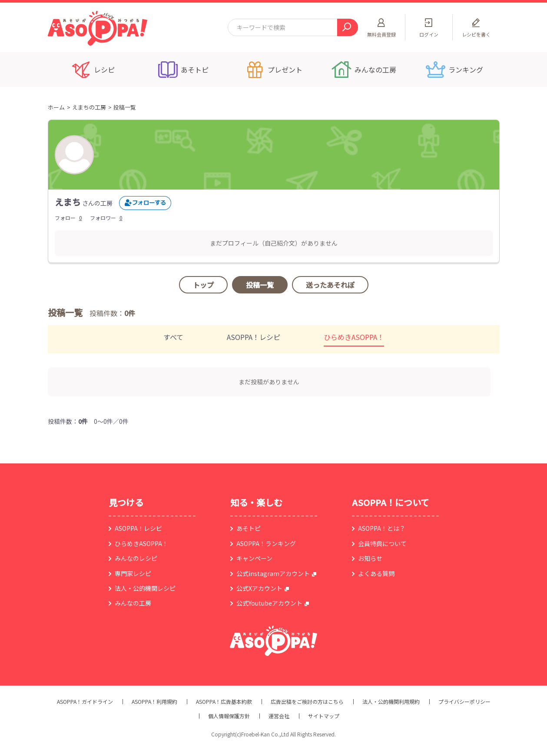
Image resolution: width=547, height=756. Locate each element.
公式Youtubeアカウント (269, 603)
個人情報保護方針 (229, 716)
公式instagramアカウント (273, 573)
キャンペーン (254, 558)
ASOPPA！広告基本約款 (224, 702)
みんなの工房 (133, 603)
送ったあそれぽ (330, 285)
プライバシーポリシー (464, 702)
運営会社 (279, 716)
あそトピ (249, 528)
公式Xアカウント (259, 588)
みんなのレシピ (136, 558)
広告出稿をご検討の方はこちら (307, 702)
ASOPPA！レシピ (254, 337)
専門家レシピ (133, 573)
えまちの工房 (89, 107)
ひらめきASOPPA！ (354, 337)
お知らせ (370, 558)
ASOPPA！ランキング (266, 543)
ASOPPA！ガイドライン (85, 702)
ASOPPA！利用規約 (154, 702)
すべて (173, 337)
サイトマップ (324, 716)
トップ (203, 285)
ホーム (56, 107)
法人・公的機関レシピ (145, 588)
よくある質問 (376, 573)
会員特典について (382, 543)
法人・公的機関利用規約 (391, 702)
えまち (68, 202)
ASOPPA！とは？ (382, 528)
